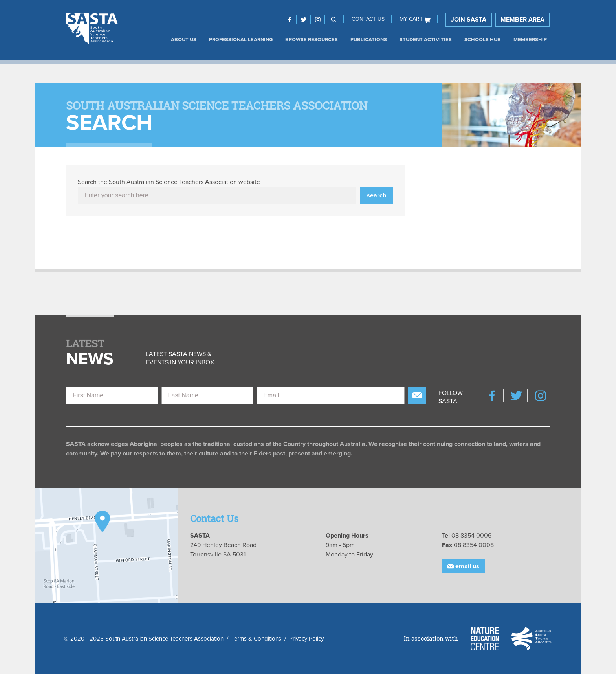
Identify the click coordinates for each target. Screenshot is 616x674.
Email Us (463, 566)
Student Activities (426, 40)
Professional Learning (241, 40)
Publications (369, 40)
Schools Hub (483, 40)
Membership (530, 40)
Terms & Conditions (256, 639)
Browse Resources (312, 40)
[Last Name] (207, 395)
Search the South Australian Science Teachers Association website (169, 182)
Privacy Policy (306, 639)
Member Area (522, 20)
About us (184, 40)
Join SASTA (469, 20)
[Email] (331, 395)
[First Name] (112, 395)
